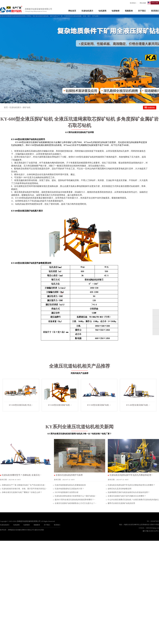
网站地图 (143, 3)
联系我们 (133, 3)
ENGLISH (155, 3)
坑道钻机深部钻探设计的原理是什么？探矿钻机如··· (75, 496)
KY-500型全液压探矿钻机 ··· (99, 405)
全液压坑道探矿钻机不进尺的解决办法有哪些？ (126, 496)
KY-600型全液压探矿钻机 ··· (60, 405)
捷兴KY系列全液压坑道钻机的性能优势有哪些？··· (74, 500)
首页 (6, 107)
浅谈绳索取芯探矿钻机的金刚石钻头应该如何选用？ (128, 492)
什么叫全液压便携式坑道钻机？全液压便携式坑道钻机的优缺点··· (132, 500)
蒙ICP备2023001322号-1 (151, 531)
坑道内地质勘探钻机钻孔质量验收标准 (69, 485)
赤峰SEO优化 (26, 530)
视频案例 (129, 11)
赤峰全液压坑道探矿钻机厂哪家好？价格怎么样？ (21, 492)
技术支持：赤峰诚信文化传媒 (10, 530)
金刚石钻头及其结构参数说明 (119, 489)
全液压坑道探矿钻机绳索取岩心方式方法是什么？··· (75, 503)
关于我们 (142, 11)
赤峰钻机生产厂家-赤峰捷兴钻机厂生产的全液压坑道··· (23, 485)
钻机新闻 (102, 11)
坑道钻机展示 (87, 11)
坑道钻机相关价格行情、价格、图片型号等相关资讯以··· (24, 489)
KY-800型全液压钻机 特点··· (21, 405)
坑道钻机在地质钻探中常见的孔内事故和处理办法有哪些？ (130, 485)
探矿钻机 (27, 107)
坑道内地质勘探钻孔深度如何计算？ (68, 489)
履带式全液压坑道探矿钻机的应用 (120, 503)
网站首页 (72, 11)
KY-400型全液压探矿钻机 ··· (138, 405)
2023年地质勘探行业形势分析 (66, 492)
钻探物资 (116, 11)
